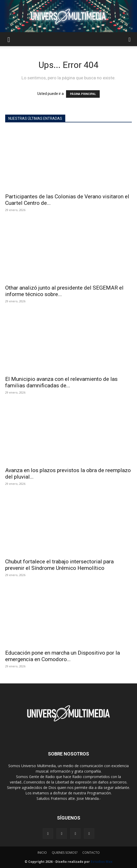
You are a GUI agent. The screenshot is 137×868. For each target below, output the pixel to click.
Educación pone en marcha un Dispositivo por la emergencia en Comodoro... (63, 656)
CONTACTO (91, 853)
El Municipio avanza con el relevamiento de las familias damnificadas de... (61, 382)
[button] (9, 39)
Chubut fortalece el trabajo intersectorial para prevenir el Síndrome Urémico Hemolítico (59, 565)
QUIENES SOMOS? (65, 853)
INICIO (42, 853)
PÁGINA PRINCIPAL (83, 94)
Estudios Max (102, 862)
